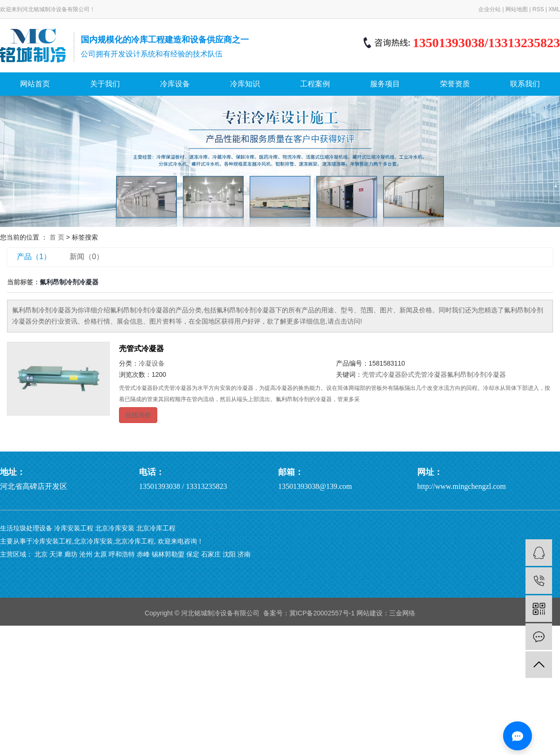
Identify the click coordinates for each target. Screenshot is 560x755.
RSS (538, 9)
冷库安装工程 (74, 528)
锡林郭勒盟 (168, 554)
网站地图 (517, 9)
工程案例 (315, 84)
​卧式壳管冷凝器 (424, 374)
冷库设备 (175, 84)
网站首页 (35, 84)
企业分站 (490, 9)
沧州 (86, 554)
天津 (56, 554)
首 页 (57, 237)
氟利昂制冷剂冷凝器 (476, 374)
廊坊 (71, 554)
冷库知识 (245, 84)
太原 (100, 554)
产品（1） (34, 257)
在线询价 (138, 415)
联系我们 (525, 84)
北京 (41, 554)
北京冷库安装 (115, 528)
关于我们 (105, 84)
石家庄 (211, 554)
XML (554, 9)
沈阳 (229, 554)
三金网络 (402, 613)
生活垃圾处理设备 (26, 528)
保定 (193, 554)
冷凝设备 (152, 363)
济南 (244, 554)
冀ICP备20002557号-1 (322, 613)
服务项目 (385, 84)
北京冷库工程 (156, 528)
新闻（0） (87, 257)
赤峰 (143, 554)
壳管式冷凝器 (141, 349)
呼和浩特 (122, 554)
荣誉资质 (455, 84)
